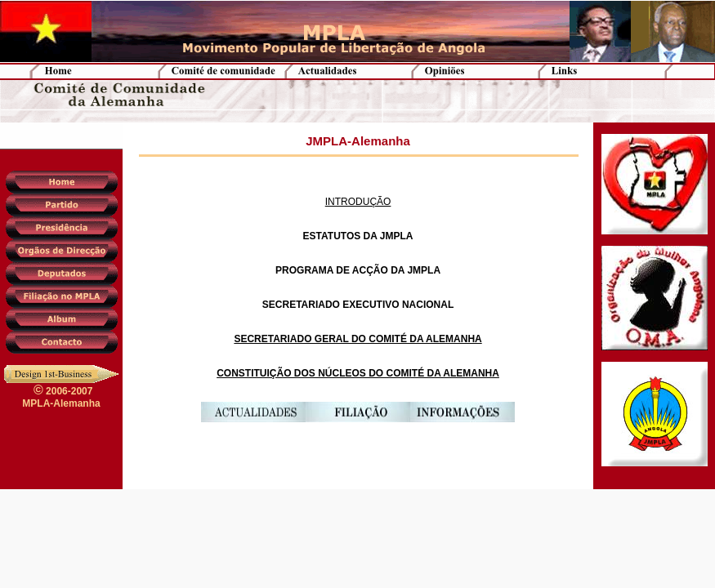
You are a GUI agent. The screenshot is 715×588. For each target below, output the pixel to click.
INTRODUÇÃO (358, 202)
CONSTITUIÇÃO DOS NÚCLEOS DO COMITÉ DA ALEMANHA (358, 373)
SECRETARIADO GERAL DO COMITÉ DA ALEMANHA (357, 339)
